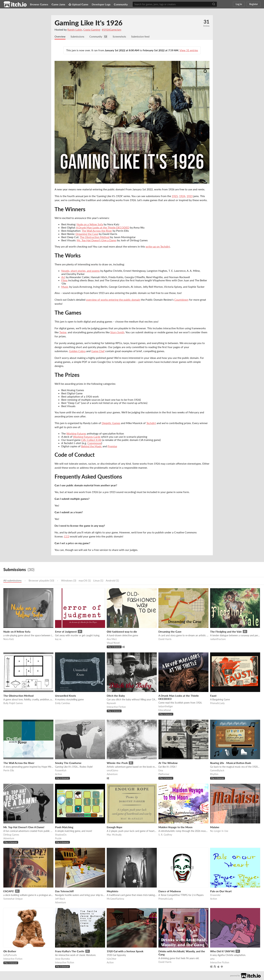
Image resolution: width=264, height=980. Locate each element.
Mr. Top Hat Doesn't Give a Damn (97, 240)
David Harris (165, 639)
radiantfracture (218, 639)
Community (121, 4)
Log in (239, 4)
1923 (190, 196)
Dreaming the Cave (87, 234)
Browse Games (39, 4)
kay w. (58, 639)
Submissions (78, 37)
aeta (212, 959)
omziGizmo (112, 771)
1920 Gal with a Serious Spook (125, 951)
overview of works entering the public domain (113, 300)
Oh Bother (10, 951)
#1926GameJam (112, 30)
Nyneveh (111, 703)
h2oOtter (112, 959)
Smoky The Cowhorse (68, 763)
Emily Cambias (63, 703)
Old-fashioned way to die (122, 632)
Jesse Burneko (62, 959)
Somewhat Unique (13, 899)
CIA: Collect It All (91, 440)
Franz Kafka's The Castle (70, 951)
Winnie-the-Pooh (117, 763)
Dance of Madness (170, 891)
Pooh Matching (64, 827)
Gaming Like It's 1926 (88, 23)
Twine (63, 332)
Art (63, 277)
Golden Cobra (77, 351)
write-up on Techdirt (158, 247)
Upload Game (78, 4)
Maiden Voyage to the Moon (175, 827)
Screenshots (122, 37)
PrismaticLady (217, 703)
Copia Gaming (92, 30)
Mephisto (112, 891)
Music (65, 287)
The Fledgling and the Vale (226, 632)
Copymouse (94, 443)
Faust (213, 696)
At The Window (168, 763)
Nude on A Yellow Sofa (17, 632)
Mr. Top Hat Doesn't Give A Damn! (24, 827)
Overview (60, 37)
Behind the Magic (92, 446)
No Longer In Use (219, 831)
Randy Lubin (75, 30)
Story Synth (117, 332)
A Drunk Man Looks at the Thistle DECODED (103, 228)
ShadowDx (61, 835)
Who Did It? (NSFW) (222, 951)
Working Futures (76, 434)
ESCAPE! (9, 891)
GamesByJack (217, 771)
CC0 (67, 536)
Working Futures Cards (87, 437)
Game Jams (58, 4)
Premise (112, 446)
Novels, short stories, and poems (80, 271)
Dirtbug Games (11, 835)
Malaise (215, 827)
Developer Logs (101, 4)
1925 (175, 196)
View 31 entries (189, 50)
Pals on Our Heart (221, 891)
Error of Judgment (66, 632)
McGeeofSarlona (115, 899)
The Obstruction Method (95, 237)
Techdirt (151, 423)
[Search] (214, 4)
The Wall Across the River (97, 231)
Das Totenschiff (64, 891)
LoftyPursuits (10, 955)
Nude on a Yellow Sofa (90, 224)
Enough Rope (115, 827)
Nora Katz (9, 639)
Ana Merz (112, 639)
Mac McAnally (114, 835)
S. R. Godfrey (165, 835)
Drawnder (215, 895)
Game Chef (98, 351)
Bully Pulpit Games (13, 703)
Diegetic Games (111, 423)
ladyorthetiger (166, 706)
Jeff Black (60, 899)
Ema (161, 771)
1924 (182, 196)
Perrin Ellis (9, 771)
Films (64, 280)
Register (254, 4)
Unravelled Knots (65, 696)
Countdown (181, 300)
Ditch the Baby (116, 696)
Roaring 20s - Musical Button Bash (231, 763)
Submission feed (144, 37)
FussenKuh (61, 771)
